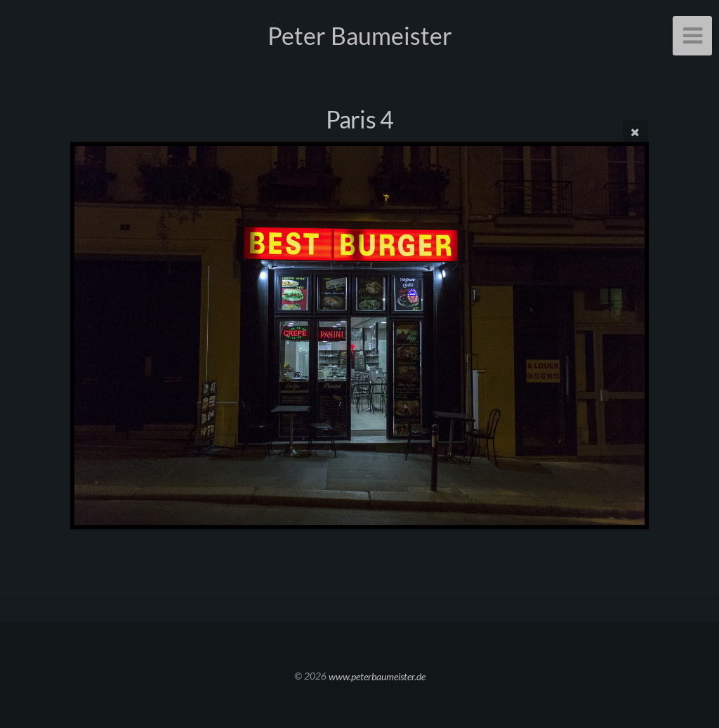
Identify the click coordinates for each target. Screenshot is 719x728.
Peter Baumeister (360, 35)
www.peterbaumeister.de (377, 676)
